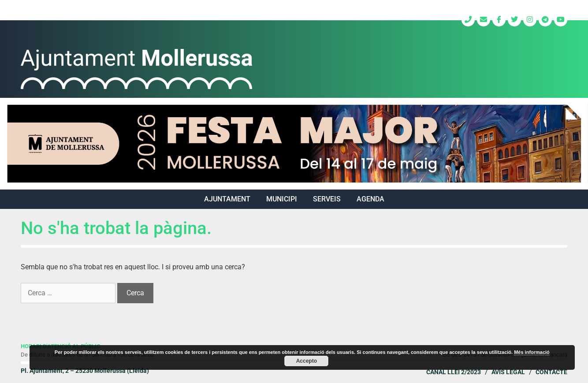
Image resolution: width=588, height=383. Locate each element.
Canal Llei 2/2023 (454, 372)
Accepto (307, 361)
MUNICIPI (282, 199)
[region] (294, 144)
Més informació (532, 352)
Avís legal (508, 372)
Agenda (370, 199)
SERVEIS (327, 199)
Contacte (551, 372)
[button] (294, 144)
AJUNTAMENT (227, 199)
